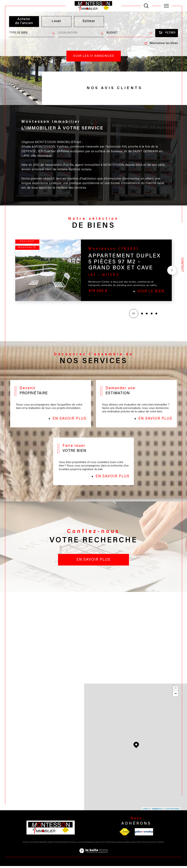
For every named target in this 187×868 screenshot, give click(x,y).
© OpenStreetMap (171, 811)
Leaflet (145, 811)
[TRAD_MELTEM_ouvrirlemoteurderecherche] (146, 6)
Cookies (160, 844)
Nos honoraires (85, 844)
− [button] (176, 696)
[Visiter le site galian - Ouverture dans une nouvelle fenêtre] (144, 834)
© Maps (156, 811)
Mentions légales (115, 844)
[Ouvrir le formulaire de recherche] (167, 33)
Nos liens (136, 844)
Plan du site (99, 844)
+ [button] (176, 690)
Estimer (89, 21)
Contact (182, 265)
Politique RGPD (149, 844)
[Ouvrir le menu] (166, 6)
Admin (127, 844)
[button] (172, 271)
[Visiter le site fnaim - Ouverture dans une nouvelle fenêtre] (125, 834)
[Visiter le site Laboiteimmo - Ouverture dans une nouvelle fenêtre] (93, 857)
